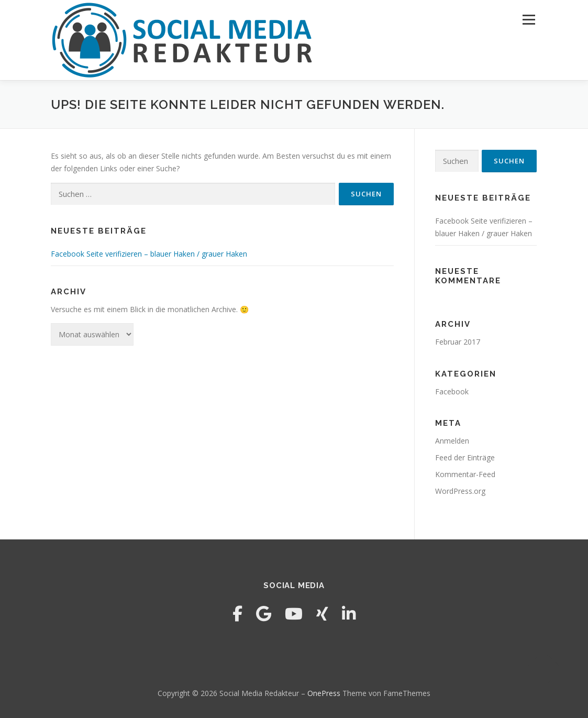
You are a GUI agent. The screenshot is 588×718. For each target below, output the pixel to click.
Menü (529, 20)
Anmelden (452, 441)
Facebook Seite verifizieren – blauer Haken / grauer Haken (149, 254)
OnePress (324, 693)
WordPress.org (460, 491)
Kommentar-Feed (465, 474)
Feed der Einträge (465, 457)
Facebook (452, 391)
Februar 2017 (458, 342)
